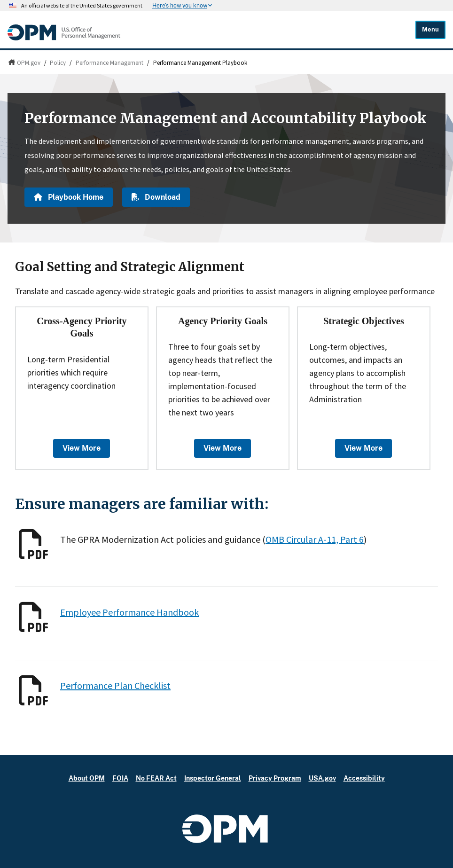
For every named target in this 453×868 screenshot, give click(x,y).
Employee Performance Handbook (129, 612)
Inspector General (213, 778)
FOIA (120, 778)
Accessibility (364, 778)
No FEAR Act (156, 778)
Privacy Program (275, 778)
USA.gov (322, 778)
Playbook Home (69, 197)
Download (156, 197)
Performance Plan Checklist (115, 685)
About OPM (87, 778)
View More (82, 448)
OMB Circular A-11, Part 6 (315, 539)
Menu (430, 29)
